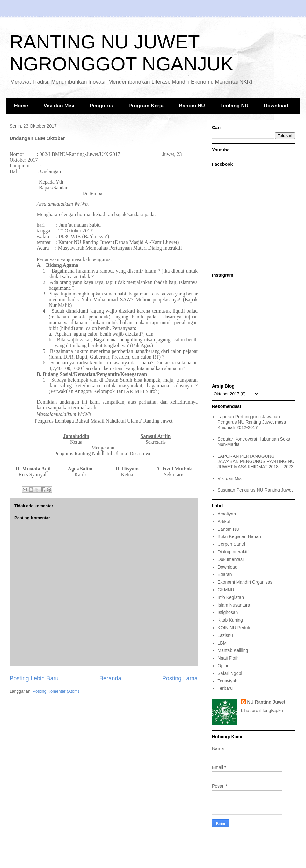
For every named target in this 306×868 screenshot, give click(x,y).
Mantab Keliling (233, 650)
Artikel (224, 522)
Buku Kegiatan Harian (239, 536)
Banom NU (192, 106)
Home (21, 106)
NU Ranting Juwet (266, 702)
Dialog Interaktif (233, 552)
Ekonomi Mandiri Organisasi (246, 582)
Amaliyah (227, 514)
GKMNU (226, 590)
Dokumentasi (231, 559)
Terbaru (225, 688)
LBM (222, 643)
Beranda (110, 678)
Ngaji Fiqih (228, 658)
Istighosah (228, 612)
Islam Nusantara (234, 605)
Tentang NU (234, 106)
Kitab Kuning (230, 620)
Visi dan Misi (59, 106)
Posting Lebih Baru (34, 678)
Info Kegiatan (231, 597)
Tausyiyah (228, 681)
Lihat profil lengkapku (262, 711)
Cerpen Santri (231, 544)
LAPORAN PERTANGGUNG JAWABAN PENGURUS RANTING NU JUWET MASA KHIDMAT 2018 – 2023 (256, 462)
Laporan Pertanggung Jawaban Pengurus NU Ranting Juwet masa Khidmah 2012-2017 (252, 422)
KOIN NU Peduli (234, 628)
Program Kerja (146, 106)
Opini (223, 666)
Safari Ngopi (230, 673)
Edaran (225, 574)
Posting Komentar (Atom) (56, 691)
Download (276, 106)
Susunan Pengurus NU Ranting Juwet (255, 490)
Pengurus (101, 106)
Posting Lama (180, 678)
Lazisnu (225, 635)
